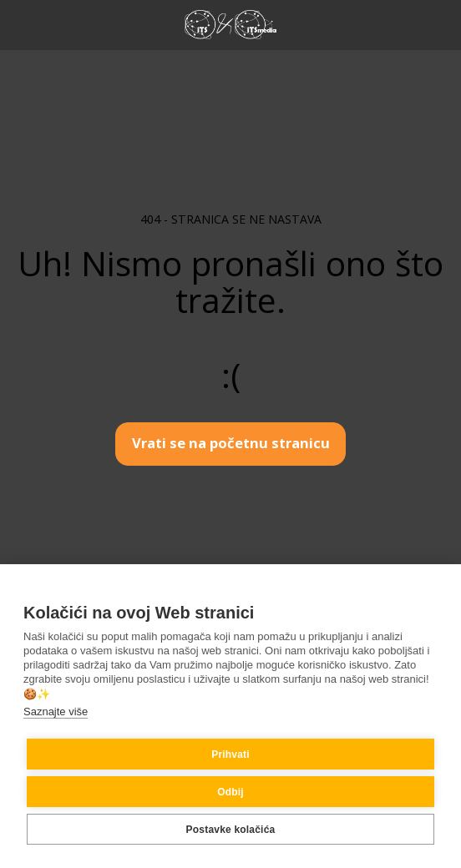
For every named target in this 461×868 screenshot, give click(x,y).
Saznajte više (56, 712)
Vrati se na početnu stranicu (231, 443)
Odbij (230, 792)
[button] (18, 24)
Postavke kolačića (231, 830)
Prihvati (230, 754)
